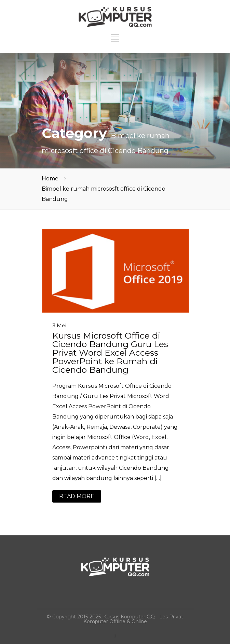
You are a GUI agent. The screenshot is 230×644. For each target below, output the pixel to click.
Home (50, 179)
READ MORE (77, 496)
